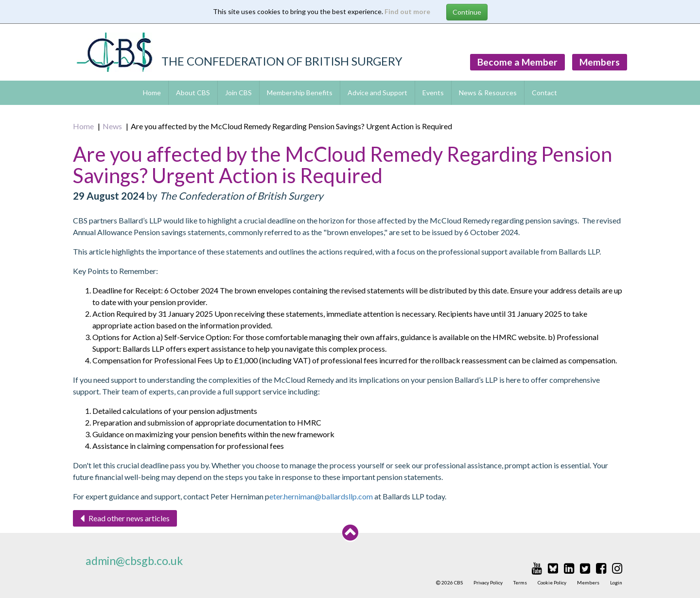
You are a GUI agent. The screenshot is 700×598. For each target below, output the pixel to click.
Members (600, 62)
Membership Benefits (300, 93)
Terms (520, 582)
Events (433, 93)
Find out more (407, 11)
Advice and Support (377, 93)
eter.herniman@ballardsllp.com (321, 496)
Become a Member (517, 62)
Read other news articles (125, 518)
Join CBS (238, 93)
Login (616, 582)
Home (152, 93)
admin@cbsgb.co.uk (134, 561)
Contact (544, 93)
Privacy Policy (488, 582)
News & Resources (488, 93)
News (112, 126)
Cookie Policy (552, 582)
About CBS (193, 93)
